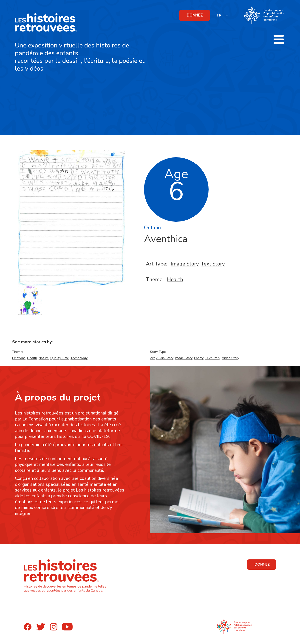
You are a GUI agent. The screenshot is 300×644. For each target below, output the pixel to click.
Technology (79, 358)
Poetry (199, 358)
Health (175, 279)
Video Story (231, 358)
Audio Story (165, 358)
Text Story (213, 264)
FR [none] (219, 15)
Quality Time (60, 358)
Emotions (19, 358)
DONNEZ (195, 15)
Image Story (185, 264)
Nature (44, 358)
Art (152, 358)
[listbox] (223, 15)
